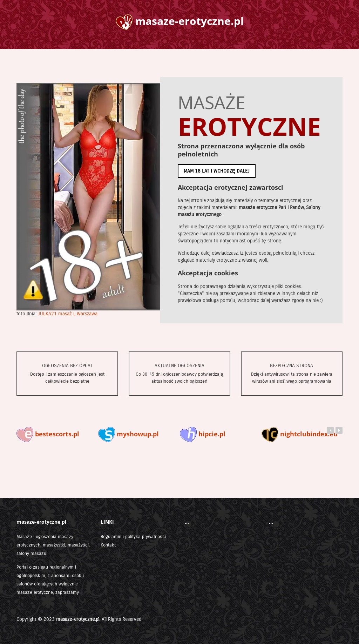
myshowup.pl (128, 434)
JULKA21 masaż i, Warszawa (68, 314)
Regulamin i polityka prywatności (133, 537)
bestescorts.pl (48, 434)
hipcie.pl (203, 434)
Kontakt (108, 545)
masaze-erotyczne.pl (78, 619)
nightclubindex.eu (300, 434)
